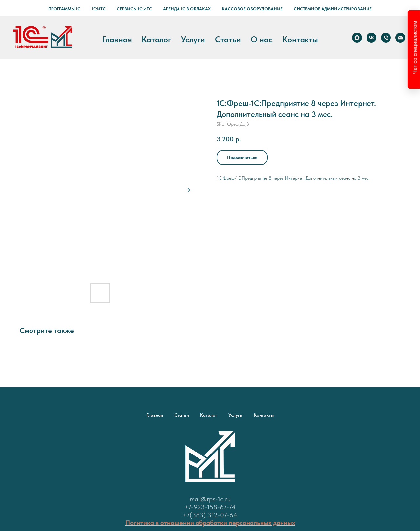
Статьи (228, 39)
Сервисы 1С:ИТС (134, 9)
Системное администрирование (333, 9)
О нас (262, 39)
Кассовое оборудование (252, 9)
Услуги (193, 39)
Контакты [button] (300, 39)
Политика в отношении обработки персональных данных (210, 523)
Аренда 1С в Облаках (187, 9)
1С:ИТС (99, 9)
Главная (117, 39)
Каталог (157, 39)
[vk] (371, 38)
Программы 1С (64, 9)
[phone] (386, 38)
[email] (400, 38)
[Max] (357, 38)
